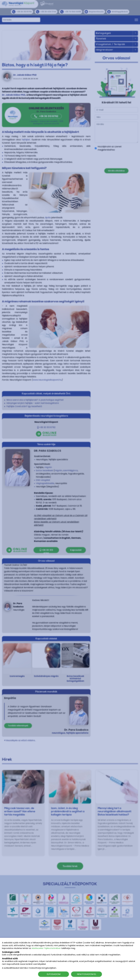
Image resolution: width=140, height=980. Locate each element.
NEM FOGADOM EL (87, 974)
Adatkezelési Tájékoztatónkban (46, 948)
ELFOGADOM (54, 974)
